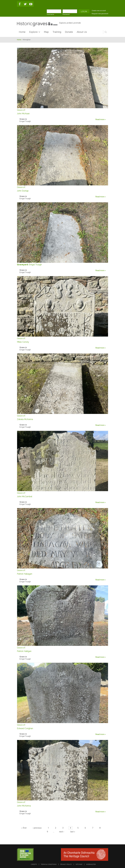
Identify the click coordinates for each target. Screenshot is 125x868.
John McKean (63, 112)
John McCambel (63, 494)
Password (67, 14)
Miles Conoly (63, 340)
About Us (82, 32)
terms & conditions (49, 864)
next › (62, 832)
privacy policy (66, 864)
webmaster (91, 864)
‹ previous (37, 828)
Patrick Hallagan (63, 572)
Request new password (100, 14)
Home (22, 32)
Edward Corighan (63, 726)
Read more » (101, 119)
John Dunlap (63, 189)
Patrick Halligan (63, 649)
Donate (69, 32)
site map (79, 864)
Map (46, 32)
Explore (33, 32)
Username (51, 14)
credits (34, 864)
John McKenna (63, 804)
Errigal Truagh (35, 265)
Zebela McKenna (63, 417)
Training (57, 32)
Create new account (99, 11)
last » (73, 832)
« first (24, 828)
